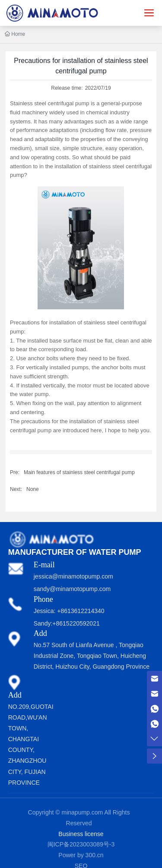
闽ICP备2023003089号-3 (81, 844)
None (33, 489)
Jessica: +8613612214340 (69, 611)
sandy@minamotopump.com (72, 589)
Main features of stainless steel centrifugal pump (79, 472)
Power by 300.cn (81, 855)
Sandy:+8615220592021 (67, 623)
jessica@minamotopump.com (73, 576)
